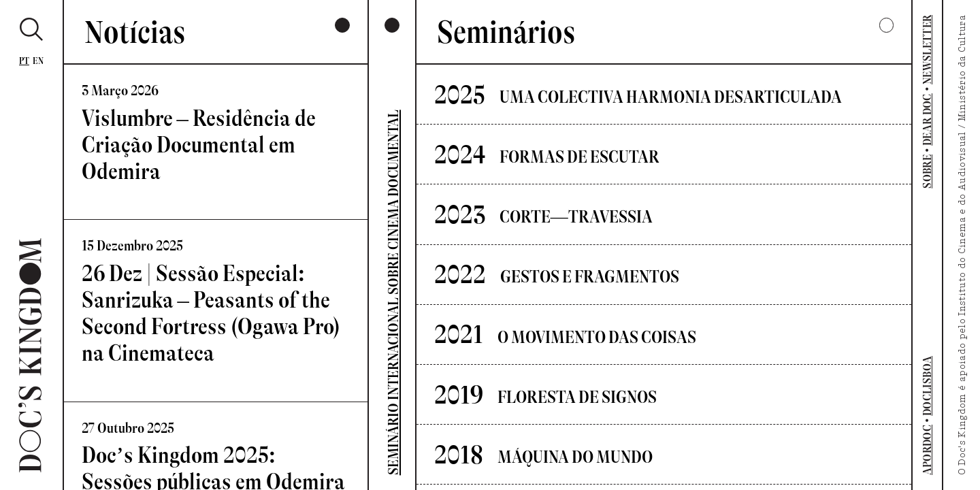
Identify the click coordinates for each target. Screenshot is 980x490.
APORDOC (927, 450)
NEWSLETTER (927, 50)
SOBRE (927, 171)
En (38, 61)
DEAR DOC (927, 119)
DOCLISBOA (927, 386)
